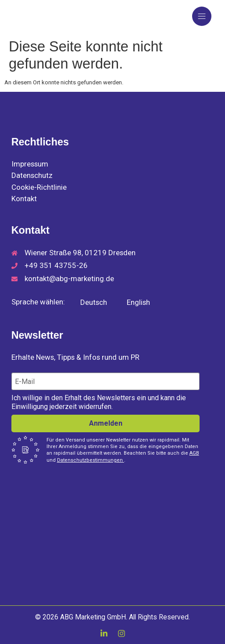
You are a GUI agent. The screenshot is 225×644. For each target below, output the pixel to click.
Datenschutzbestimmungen (91, 460)
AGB (194, 453)
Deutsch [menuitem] (94, 302)
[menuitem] (89, 302)
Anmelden (106, 423)
